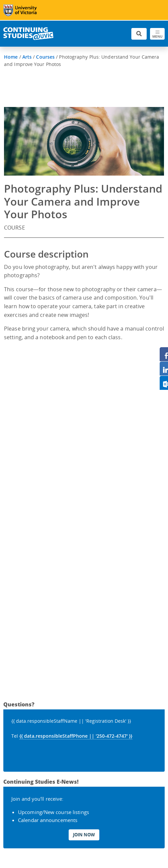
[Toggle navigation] (157, 34)
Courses (45, 57)
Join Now (84, 835)
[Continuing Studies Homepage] (28, 34)
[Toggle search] (139, 34)
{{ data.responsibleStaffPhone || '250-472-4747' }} (76, 736)
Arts (27, 57)
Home (11, 57)
